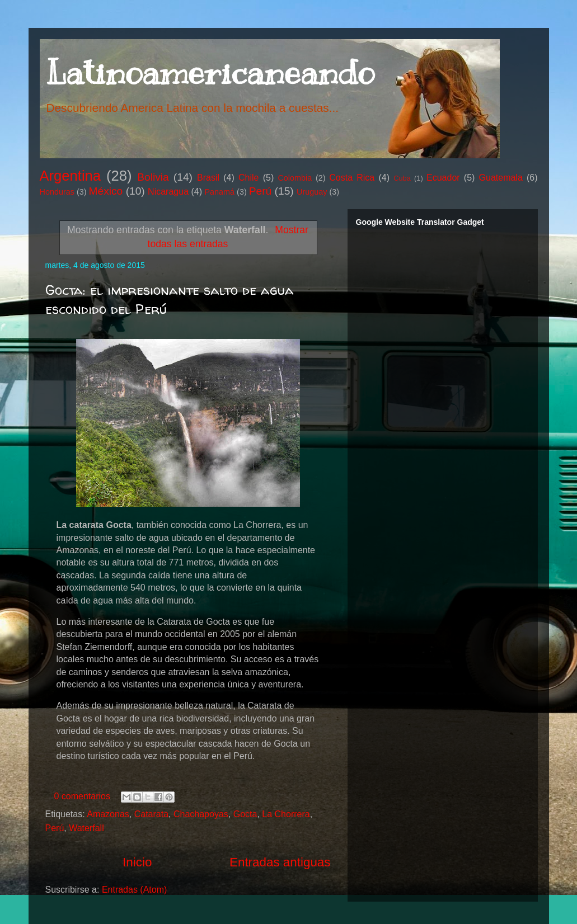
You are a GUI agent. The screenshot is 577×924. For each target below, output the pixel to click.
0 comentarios (83, 796)
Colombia (295, 178)
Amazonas (108, 814)
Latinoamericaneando (210, 73)
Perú (261, 191)
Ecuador (443, 178)
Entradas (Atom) (134, 890)
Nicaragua (168, 192)
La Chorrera (286, 814)
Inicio (137, 862)
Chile (248, 178)
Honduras (57, 192)
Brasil (208, 178)
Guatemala (501, 178)
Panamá (220, 192)
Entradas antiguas (280, 862)
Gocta (245, 814)
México (106, 191)
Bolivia (153, 177)
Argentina (71, 176)
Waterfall (86, 828)
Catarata (151, 814)
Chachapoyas (201, 814)
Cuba (402, 178)
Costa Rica (352, 178)
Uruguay (312, 192)
